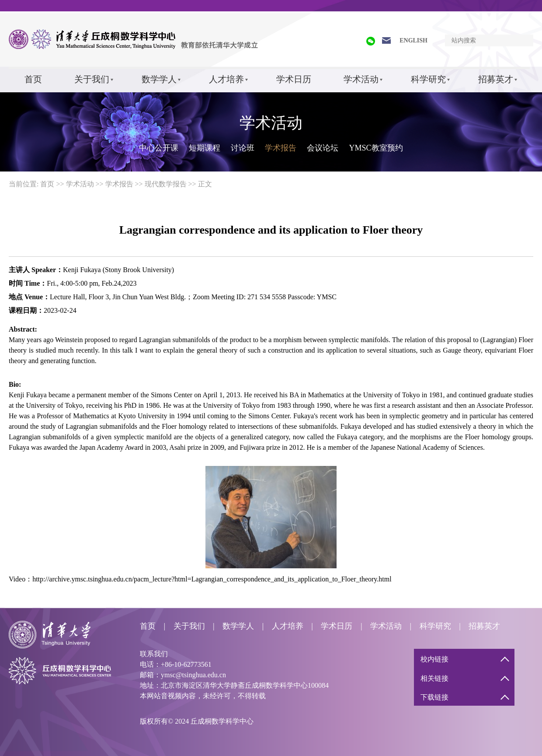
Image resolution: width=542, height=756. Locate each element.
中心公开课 (159, 148)
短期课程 (205, 148)
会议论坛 (323, 148)
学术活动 (361, 79)
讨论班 (243, 148)
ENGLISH (413, 40)
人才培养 (226, 79)
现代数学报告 (166, 184)
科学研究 (428, 79)
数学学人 (159, 79)
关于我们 (92, 79)
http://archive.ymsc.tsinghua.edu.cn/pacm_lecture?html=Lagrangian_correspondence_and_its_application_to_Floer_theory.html (212, 579)
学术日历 (294, 79)
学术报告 (281, 148)
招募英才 (496, 79)
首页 (33, 79)
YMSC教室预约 (376, 148)
